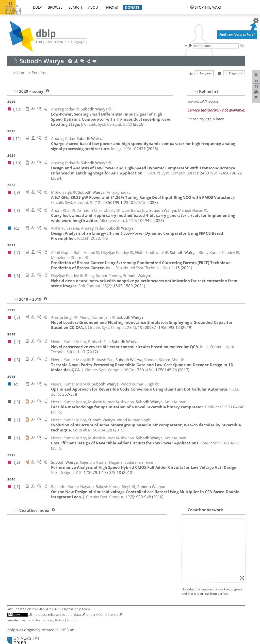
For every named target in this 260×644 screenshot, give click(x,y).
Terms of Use (30, 620)
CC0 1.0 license (107, 615)
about (94, 7)
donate (132, 7)
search (75, 7)
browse (55, 7)
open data (73, 615)
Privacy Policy (54, 620)
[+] (16, 510)
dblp (37, 7)
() (107, 124)
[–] (196, 91)
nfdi (110, 7)
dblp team (82, 609)
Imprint (73, 620)
